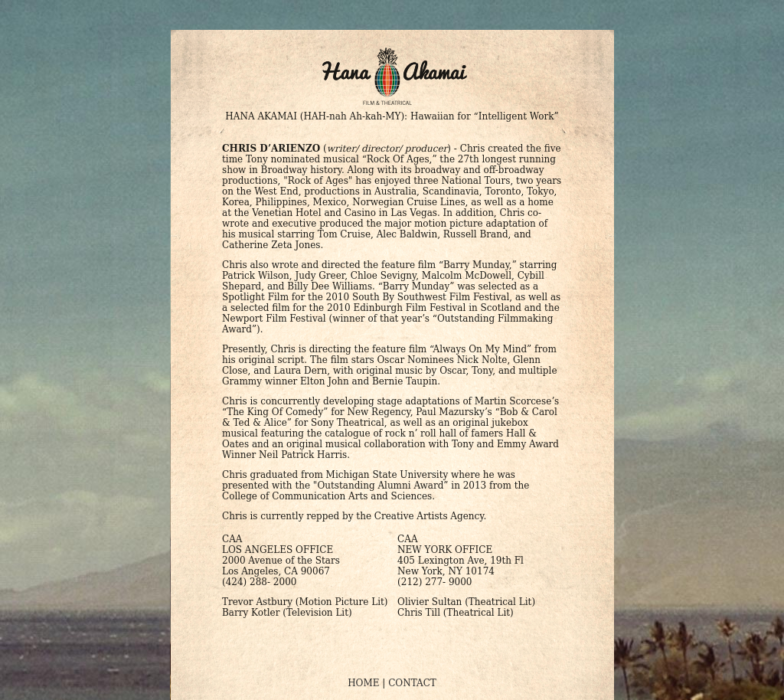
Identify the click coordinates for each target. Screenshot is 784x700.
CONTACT (412, 683)
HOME (363, 683)
